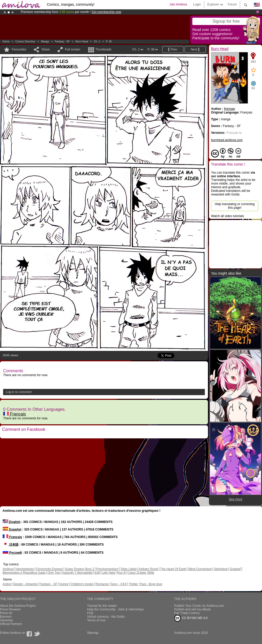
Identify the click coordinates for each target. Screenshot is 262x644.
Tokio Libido (129, 569)
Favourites (19, 49)
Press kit (6, 613)
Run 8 (121, 573)
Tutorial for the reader (102, 606)
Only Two (54, 573)
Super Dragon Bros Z (79, 569)
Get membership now (106, 12)
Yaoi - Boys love (151, 584)
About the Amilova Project (18, 606)
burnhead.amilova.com (227, 140)
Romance (102, 584)
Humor (64, 584)
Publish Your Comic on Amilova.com (199, 606)
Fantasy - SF (62, 42)
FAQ (90, 613)
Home (6, 42)
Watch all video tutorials (227, 216)
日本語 (11, 545)
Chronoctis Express (49, 569)
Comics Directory (25, 42)
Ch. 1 (97, 42)
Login (197, 4)
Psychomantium (107, 569)
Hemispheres (25, 569)
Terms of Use (96, 620)
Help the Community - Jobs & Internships (115, 609)
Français (15, 414)
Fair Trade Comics (187, 613)
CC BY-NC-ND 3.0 (191, 618)
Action (7, 584)
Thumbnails (103, 49)
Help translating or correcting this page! (235, 206)
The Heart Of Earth (173, 569)
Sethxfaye (221, 569)
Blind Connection (200, 569)
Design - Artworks (25, 584)
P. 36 (109, 42)
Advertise (6, 620)
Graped (235, 569)
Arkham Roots (148, 569)
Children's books (82, 584)
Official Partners (11, 624)
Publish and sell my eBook (192, 609)
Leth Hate (108, 573)
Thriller (134, 584)
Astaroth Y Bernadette (77, 573)
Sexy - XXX (119, 584)
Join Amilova (178, 4)
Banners (6, 617)
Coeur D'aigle (137, 573)
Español (12, 529)
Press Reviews (10, 609)
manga (45, 42)
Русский (12, 553)
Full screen (73, 49)
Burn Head (82, 42)
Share (45, 49)
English (12, 522)
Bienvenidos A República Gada (24, 573)
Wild (151, 573)
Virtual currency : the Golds (106, 617)
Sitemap (93, 633)
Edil (97, 573)
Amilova (8, 569)
